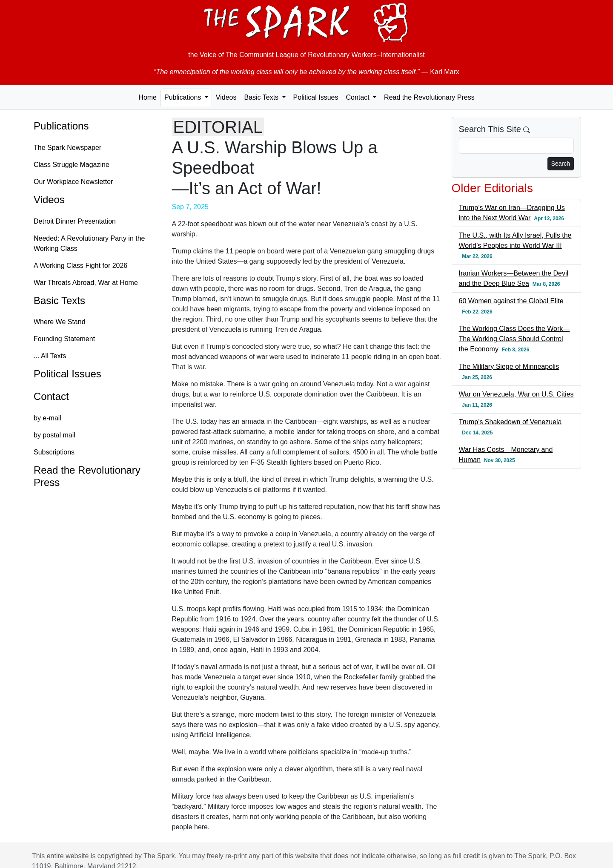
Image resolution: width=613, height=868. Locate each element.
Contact (51, 396)
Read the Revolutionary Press (429, 97)
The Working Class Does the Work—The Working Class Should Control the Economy (514, 339)
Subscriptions (54, 452)
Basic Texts (59, 300)
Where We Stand (60, 322)
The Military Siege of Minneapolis (509, 366)
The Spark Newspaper (67, 148)
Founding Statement (64, 339)
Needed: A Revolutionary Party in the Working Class (89, 243)
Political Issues (316, 97)
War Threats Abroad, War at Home (86, 283)
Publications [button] (184, 97)
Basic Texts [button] (262, 97)
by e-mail (47, 418)
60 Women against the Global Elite (511, 301)
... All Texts (50, 356)
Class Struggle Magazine (72, 165)
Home (148, 97)
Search (561, 164)
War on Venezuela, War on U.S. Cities (516, 394)
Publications (61, 126)
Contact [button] (358, 97)
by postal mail (54, 435)
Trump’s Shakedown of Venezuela (510, 422)
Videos (226, 97)
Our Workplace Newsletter (73, 182)
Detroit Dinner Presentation (75, 221)
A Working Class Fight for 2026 (80, 266)
